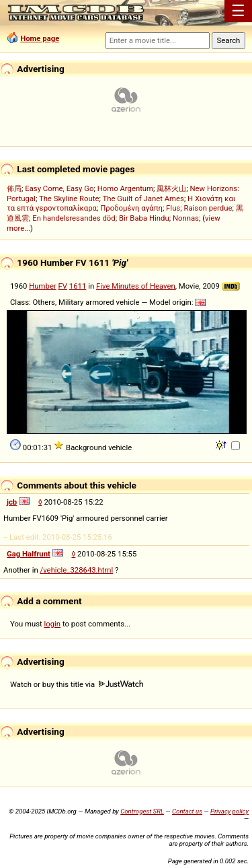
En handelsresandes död (74, 218)
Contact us (187, 811)
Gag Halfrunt (29, 554)
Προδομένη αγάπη (131, 208)
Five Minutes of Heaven (136, 286)
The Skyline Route (69, 198)
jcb (12, 502)
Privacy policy (229, 811)
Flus (173, 208)
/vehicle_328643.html (77, 570)
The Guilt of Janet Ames (143, 198)
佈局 (14, 188)
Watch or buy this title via (77, 684)
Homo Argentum (125, 188)
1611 (78, 286)
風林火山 (171, 188)
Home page (40, 38)
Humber (42, 286)
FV (63, 286)
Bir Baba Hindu (144, 218)
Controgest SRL (142, 811)
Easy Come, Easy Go (59, 188)
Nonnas (186, 218)
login (53, 624)
